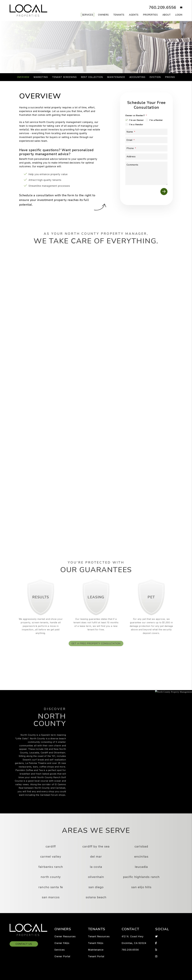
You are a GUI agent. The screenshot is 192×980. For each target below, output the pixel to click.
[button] (179, 8)
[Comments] (146, 173)
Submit (139, 57)
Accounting (137, 77)
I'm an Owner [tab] (136, 120)
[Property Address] (85, 57)
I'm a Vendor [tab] (136, 124)
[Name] (146, 132)
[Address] (146, 157)
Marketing (41, 77)
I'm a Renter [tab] (156, 120)
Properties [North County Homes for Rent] (150, 15)
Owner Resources (65, 936)
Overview (23, 77)
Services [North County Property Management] (88, 15)
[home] (28, 10)
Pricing (170, 77)
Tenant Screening (64, 77)
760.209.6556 (163, 8)
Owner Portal (62, 956)
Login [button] (179, 15)
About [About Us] (167, 15)
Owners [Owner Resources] (103, 15)
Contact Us (24, 944)
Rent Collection (92, 77)
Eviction (155, 77)
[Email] (146, 140)
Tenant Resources (99, 936)
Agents (134, 15)
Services (59, 950)
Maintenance (116, 77)
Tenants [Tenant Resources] (119, 15)
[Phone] (146, 148)
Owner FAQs (62, 943)
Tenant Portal (96, 956)
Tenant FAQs (96, 943)
